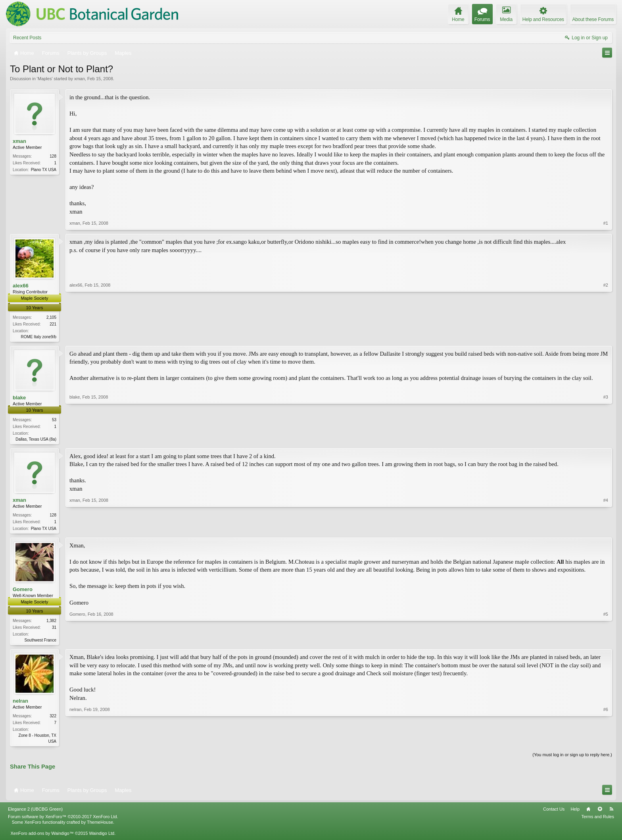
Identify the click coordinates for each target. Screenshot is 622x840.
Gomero (23, 592)
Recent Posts (27, 38)
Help (575, 813)
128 (53, 156)
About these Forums (593, 19)
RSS (611, 813)
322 (53, 719)
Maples (45, 79)
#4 (606, 529)
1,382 (51, 623)
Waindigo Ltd (102, 837)
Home (588, 813)
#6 (606, 744)
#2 (606, 335)
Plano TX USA (44, 170)
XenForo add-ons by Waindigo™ (42, 837)
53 (54, 421)
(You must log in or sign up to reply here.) (572, 759)
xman (80, 79)
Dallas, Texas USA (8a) (36, 440)
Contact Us (554, 813)
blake (19, 398)
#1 (606, 223)
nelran (20, 704)
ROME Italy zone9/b (39, 337)
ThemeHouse (100, 826)
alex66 (21, 286)
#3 (606, 439)
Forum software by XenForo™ (63, 820)
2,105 (51, 317)
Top (600, 813)
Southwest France (40, 643)
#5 (606, 642)
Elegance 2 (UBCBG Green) (35, 813)
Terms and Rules (598, 820)
